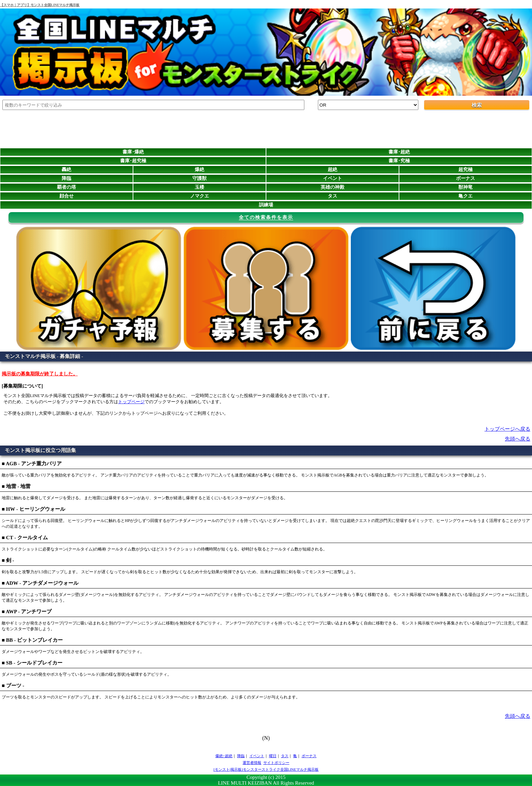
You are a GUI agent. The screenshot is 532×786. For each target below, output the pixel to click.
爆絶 (199, 170)
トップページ (131, 402)
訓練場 (266, 205)
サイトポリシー (276, 763)
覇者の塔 (66, 187)
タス (332, 196)
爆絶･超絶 (224, 756)
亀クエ (465, 196)
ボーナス (465, 178)
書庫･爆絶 (133, 152)
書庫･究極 (399, 161)
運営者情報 (252, 763)
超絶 (332, 170)
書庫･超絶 (399, 152)
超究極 (465, 170)
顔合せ (66, 196)
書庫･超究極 (133, 161)
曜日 (273, 756)
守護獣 (199, 178)
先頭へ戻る (518, 439)
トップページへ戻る (507, 429)
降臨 (66, 178)
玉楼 (199, 187)
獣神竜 (465, 187)
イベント (332, 178)
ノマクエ (199, 196)
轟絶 (66, 170)
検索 (477, 105)
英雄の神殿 (332, 187)
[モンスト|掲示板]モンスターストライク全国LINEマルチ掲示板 (266, 769)
